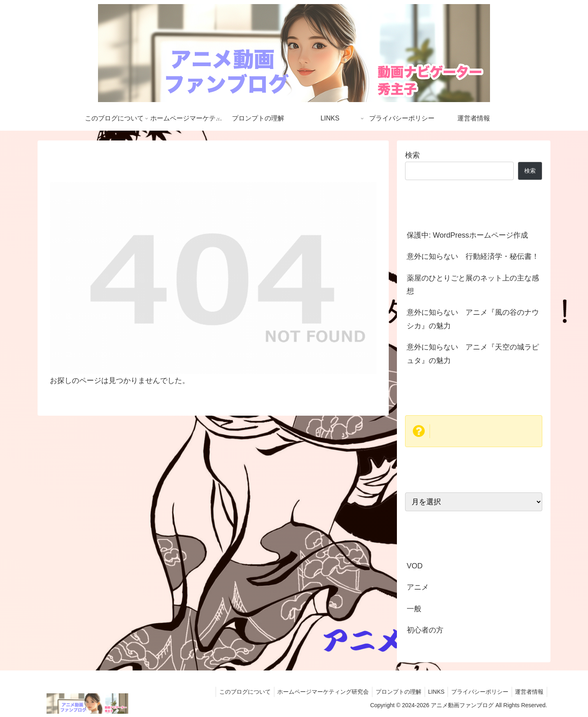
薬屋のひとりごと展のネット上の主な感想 (473, 285)
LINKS (432, 692)
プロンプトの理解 (392, 692)
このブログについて (235, 692)
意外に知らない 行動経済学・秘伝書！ (473, 256)
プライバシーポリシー (477, 692)
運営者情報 (528, 692)
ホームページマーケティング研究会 (315, 692)
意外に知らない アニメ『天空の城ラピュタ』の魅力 (473, 354)
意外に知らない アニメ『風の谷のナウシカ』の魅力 (473, 319)
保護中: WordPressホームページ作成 (467, 235)
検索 (412, 155)
